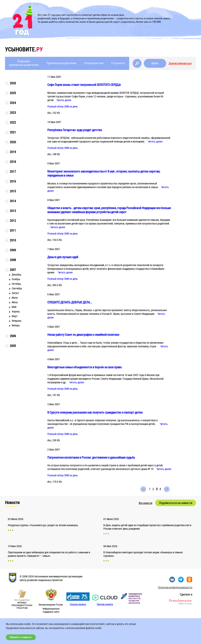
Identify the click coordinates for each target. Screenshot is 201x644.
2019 (13, 152)
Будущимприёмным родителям (24, 63)
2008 (13, 260)
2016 (13, 181)
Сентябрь (17, 288)
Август (15, 293)
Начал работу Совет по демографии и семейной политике (83, 335)
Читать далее (64, 100)
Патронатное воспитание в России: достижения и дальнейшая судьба (91, 457)
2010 (13, 240)
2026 (13, 83)
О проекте (118, 63)
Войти (155, 63)
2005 (13, 346)
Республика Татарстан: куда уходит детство (75, 130)
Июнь (15, 302)
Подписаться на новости (176, 503)
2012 (13, 221)
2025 (13, 93)
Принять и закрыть (21, 637)
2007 (13, 270)
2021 (13, 132)
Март (15, 316)
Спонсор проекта (78, 604)
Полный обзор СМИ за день (63, 106)
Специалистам (94, 63)
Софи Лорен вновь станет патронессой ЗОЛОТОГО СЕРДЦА (84, 85)
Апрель (16, 311)
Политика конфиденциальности (175, 587)
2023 (13, 113)
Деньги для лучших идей (63, 257)
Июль (15, 298)
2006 (13, 336)
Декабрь (17, 274)
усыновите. (24, 49)
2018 (13, 162)
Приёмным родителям (61, 63)
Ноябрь (16, 279)
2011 (13, 230)
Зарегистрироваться (180, 63)
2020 (13, 142)
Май (14, 307)
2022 (13, 122)
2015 (13, 191)
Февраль (17, 321)
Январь (16, 325)
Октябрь (16, 284)
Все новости (146, 503)
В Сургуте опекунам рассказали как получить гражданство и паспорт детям (95, 412)
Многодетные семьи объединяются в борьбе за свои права (84, 367)
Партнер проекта (105, 604)
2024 (13, 103)
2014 (13, 201)
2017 (13, 171)
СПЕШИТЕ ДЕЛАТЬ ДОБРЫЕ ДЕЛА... (70, 302)
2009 (13, 250)
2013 (13, 211)
